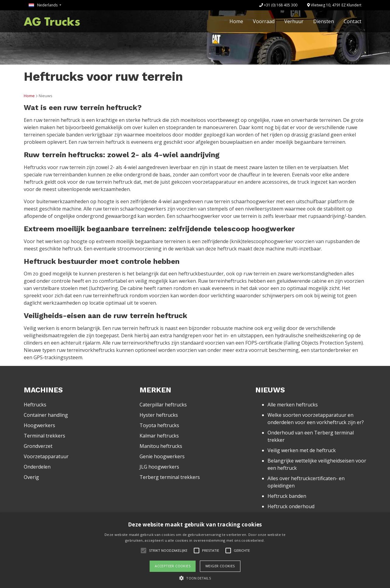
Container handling (46, 415)
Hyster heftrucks (159, 415)
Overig (31, 477)
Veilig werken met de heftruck (302, 450)
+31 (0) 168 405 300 (278, 5)
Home (236, 21)
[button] (195, 578)
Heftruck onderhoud (291, 506)
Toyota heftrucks (159, 425)
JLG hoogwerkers (159, 467)
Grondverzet (38, 446)
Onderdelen (37, 467)
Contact (353, 21)
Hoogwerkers (39, 425)
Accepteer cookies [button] (173, 566)
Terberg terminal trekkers (170, 477)
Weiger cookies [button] (220, 566)
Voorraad (264, 21)
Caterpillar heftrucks (163, 405)
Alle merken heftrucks (293, 405)
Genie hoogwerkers (162, 456)
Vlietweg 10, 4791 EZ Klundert (334, 5)
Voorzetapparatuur (46, 456)
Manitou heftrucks (161, 446)
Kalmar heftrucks (159, 436)
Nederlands (44, 5)
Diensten (324, 21)
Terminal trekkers (44, 436)
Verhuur (294, 21)
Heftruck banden (287, 496)
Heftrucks (35, 405)
